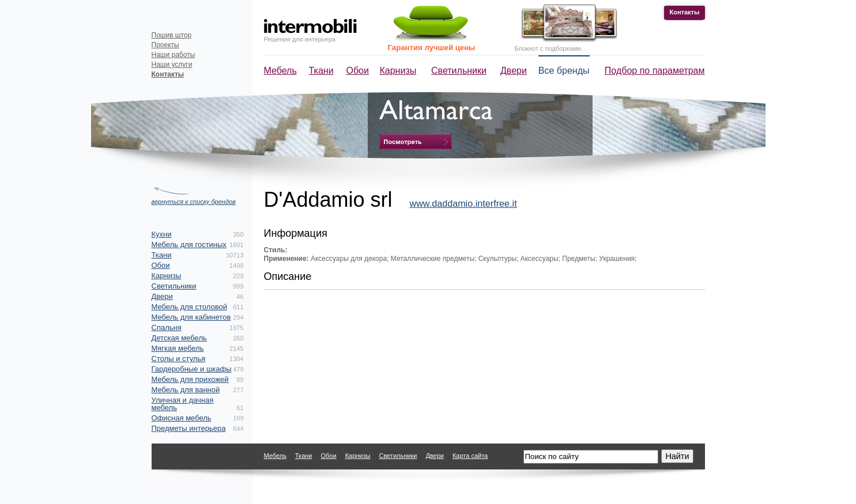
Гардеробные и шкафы (192, 369)
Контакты (685, 12)
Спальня (167, 327)
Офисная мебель (182, 418)
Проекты (165, 45)
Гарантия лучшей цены (432, 48)
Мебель (280, 71)
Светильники (459, 71)
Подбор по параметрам (655, 71)
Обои (358, 71)
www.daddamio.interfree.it (463, 203)
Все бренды (564, 71)
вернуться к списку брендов (194, 202)
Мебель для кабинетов (191, 317)
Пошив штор (172, 35)
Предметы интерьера (189, 428)
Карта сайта (470, 456)
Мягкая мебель (178, 348)
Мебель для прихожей (190, 379)
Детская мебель (179, 338)
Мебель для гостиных (189, 245)
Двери (514, 71)
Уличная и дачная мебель (183, 404)
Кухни (162, 234)
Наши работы (174, 55)
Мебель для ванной (186, 390)
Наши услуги (172, 65)
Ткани (321, 71)
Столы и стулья (179, 359)
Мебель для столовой (189, 307)
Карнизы (398, 71)
